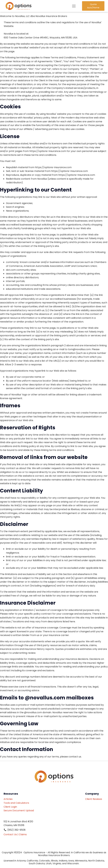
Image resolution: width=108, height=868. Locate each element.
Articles (8, 799)
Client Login (10, 807)
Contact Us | (11, 834)
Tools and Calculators (16, 803)
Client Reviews (95, 799)
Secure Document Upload (19, 810)
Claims (23, 834)
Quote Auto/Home (93, 6)
